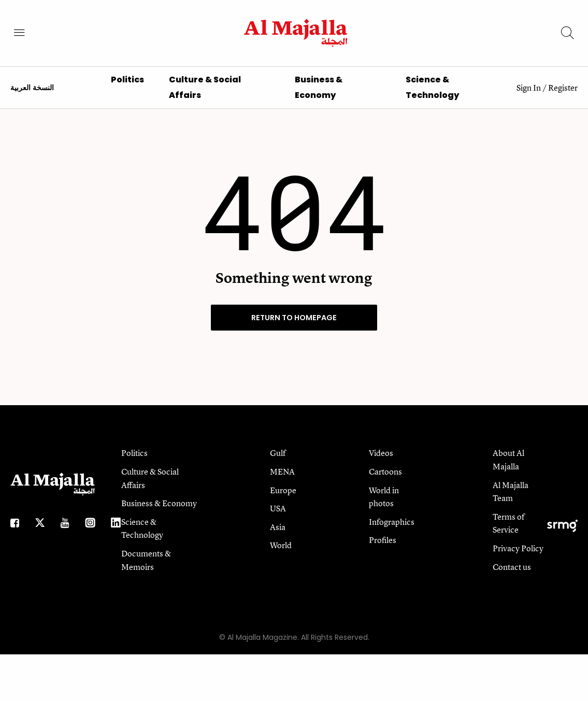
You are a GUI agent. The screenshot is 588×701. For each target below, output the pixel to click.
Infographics (392, 528)
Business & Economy (159, 510)
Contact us (512, 573)
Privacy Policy (518, 555)
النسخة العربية (32, 95)
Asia (278, 534)
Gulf (278, 460)
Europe (283, 497)
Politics (127, 86)
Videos (381, 460)
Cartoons (385, 478)
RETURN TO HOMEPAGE (294, 324)
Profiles (383, 547)
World (281, 552)
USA (278, 515)
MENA (282, 478)
